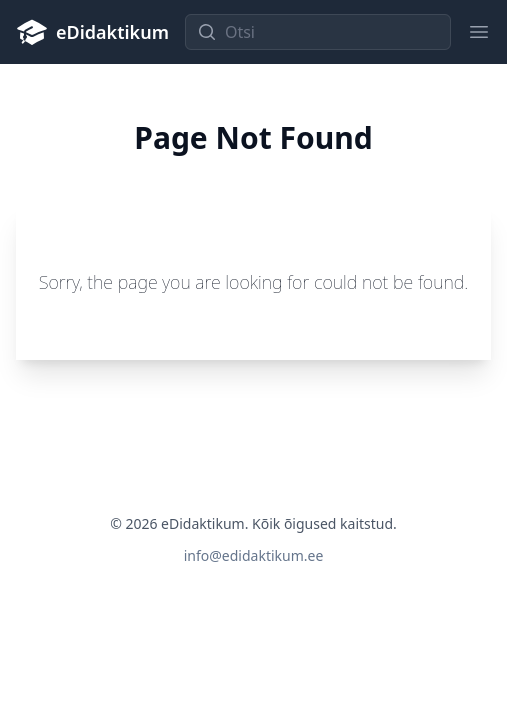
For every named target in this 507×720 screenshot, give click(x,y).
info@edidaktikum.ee (254, 555)
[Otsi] (318, 32)
